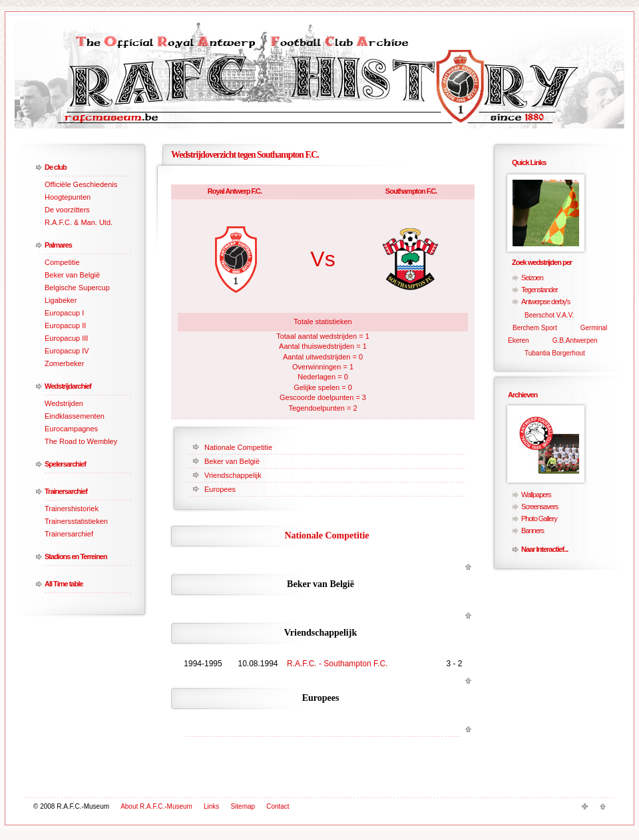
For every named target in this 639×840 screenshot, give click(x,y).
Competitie (62, 262)
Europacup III (66, 338)
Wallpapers (536, 495)
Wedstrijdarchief (68, 386)
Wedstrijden (64, 403)
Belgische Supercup (77, 288)
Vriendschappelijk (233, 475)
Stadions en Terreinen (76, 556)
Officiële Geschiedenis (81, 184)
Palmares (58, 245)
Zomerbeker (64, 363)
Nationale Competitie (238, 447)
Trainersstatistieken (76, 521)
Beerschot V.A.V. (549, 315)
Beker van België (72, 275)
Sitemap (243, 806)
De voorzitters (67, 210)
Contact (278, 806)
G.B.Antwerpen (575, 340)
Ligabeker (61, 300)
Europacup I (64, 313)
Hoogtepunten (68, 197)
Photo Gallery (539, 519)
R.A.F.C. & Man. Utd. (79, 222)
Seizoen (532, 278)
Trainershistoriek (72, 509)
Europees (220, 489)
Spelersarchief (65, 464)
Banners (532, 530)
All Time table (64, 584)
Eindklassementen (75, 416)
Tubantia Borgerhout (555, 353)
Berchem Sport (535, 328)
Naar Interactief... (544, 549)
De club (56, 167)
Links (211, 806)
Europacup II (65, 325)
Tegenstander (539, 290)
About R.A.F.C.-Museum (156, 806)
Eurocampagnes (71, 429)
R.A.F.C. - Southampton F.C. (337, 664)
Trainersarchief (66, 491)
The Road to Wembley (81, 441)
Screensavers (539, 507)
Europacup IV (67, 351)
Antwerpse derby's (545, 302)
